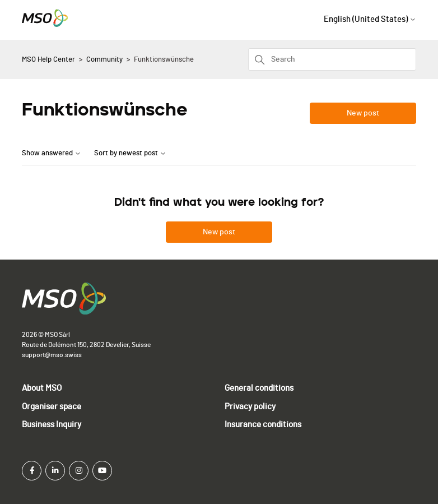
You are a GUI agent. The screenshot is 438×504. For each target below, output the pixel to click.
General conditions (259, 388)
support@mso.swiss (52, 355)
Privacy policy (250, 407)
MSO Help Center (48, 60)
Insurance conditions (263, 425)
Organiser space (52, 407)
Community (104, 60)
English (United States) (370, 19)
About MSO (42, 388)
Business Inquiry (52, 425)
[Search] (332, 59)
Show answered (52, 153)
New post (363, 113)
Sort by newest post (130, 153)
